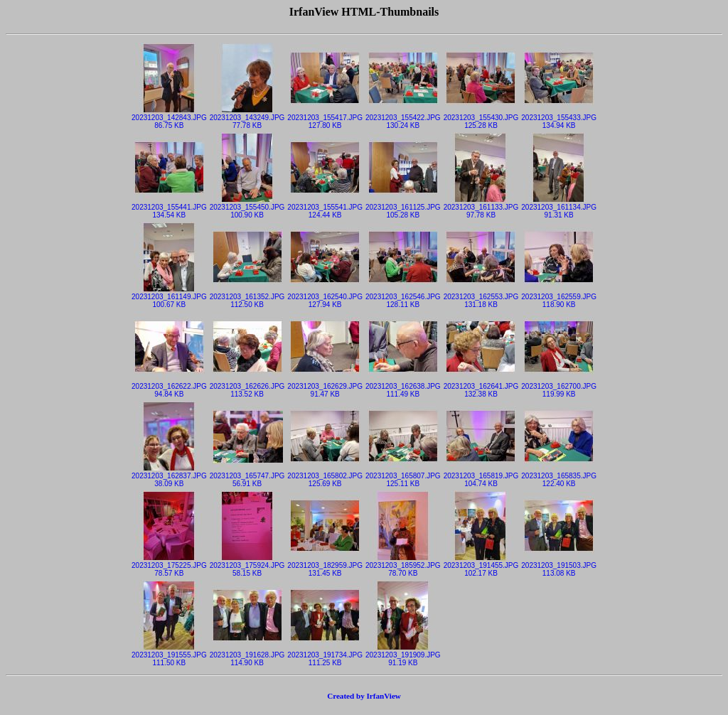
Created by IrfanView (364, 696)
